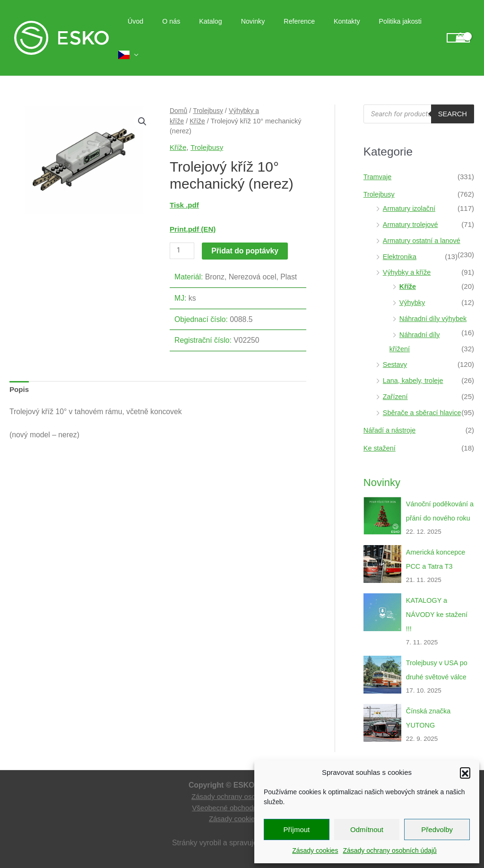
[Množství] (182, 234)
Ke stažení (380, 431)
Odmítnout (367, 829)
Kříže (198, 104)
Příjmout (296, 829)
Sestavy (395, 347)
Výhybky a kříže (408, 255)
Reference (299, 29)
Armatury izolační (410, 191)
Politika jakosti (389, 29)
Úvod (157, 29)
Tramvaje (378, 159)
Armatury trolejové (412, 207)
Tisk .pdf (185, 188)
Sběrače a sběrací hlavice (424, 395)
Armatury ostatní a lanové (423, 223)
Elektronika (400, 239)
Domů (179, 94)
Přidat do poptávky (246, 233)
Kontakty (341, 29)
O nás (187, 29)
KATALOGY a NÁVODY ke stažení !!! (438, 611)
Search (452, 97)
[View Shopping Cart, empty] (458, 30)
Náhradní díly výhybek (434, 301)
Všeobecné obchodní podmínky (242, 804)
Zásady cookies (315, 851)
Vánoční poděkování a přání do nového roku (438, 500)
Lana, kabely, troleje (414, 363)
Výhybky (413, 285)
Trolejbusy (209, 94)
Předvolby (437, 829)
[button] (465, 773)
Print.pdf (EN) (194, 212)
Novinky (258, 29)
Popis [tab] (20, 373)
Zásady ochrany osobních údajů (389, 851)
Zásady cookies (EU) (242, 816)
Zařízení (396, 379)
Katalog (221, 29)
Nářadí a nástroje (391, 413)
